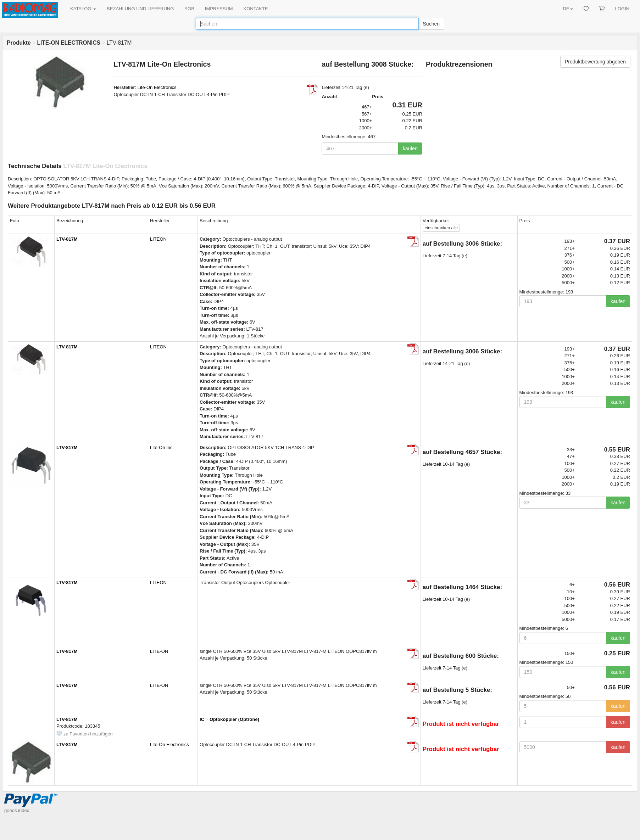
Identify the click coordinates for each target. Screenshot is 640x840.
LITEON (158, 239)
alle (441, 228)
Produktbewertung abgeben (595, 62)
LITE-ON (159, 651)
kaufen (410, 149)
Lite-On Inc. (162, 447)
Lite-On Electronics (157, 87)
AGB (189, 9)
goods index (17, 810)
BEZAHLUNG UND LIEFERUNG (140, 9)
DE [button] (568, 9)
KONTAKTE (256, 9)
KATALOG (83, 9)
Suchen (431, 24)
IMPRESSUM (219, 9)
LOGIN (622, 9)
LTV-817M (67, 239)
